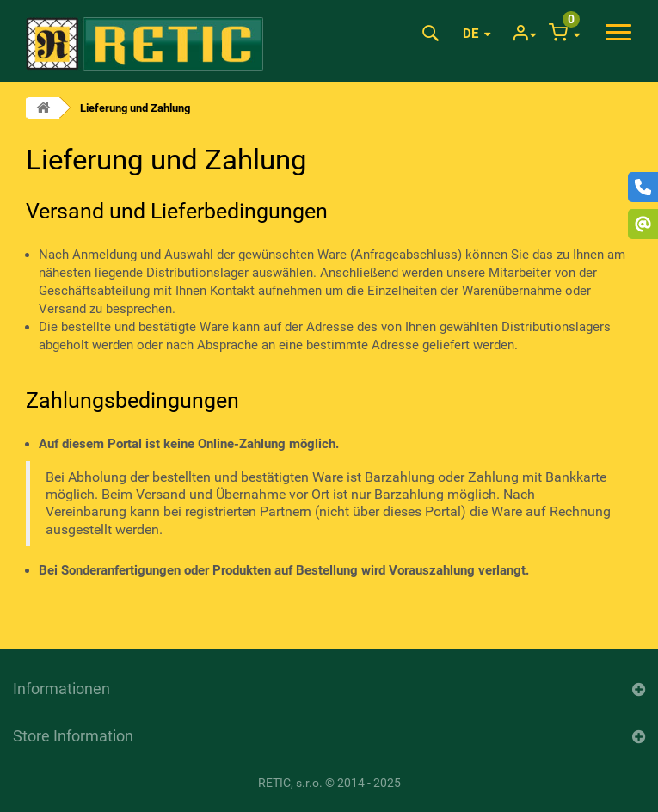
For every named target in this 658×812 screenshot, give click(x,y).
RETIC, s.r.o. (290, 783)
